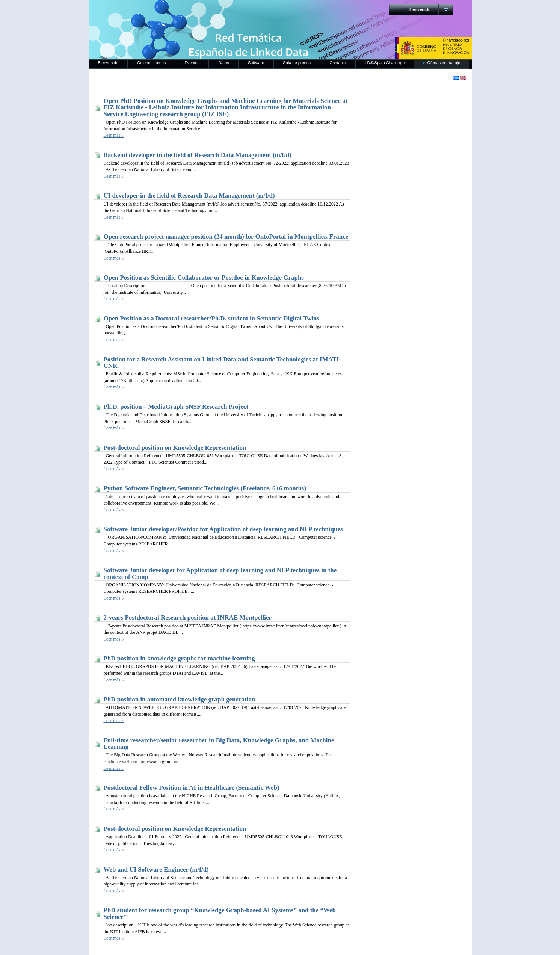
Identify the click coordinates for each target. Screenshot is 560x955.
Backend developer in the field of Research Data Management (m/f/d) (198, 155)
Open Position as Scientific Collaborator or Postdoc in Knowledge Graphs (204, 277)
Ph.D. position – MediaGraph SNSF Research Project (176, 407)
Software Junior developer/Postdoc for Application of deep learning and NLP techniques (223, 529)
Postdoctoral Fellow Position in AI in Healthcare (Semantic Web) (192, 788)
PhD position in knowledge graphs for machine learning (179, 658)
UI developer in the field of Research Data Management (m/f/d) (189, 196)
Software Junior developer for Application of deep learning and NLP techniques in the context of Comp (220, 573)
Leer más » (114, 135)
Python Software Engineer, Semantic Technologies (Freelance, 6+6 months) (205, 488)
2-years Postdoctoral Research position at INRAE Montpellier (188, 617)
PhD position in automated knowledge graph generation (180, 699)
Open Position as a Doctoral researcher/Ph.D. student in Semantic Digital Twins (212, 318)
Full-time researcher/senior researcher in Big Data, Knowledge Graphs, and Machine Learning (219, 744)
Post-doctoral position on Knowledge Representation (175, 448)
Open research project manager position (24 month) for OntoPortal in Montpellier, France (226, 236)
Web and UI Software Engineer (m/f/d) (156, 870)
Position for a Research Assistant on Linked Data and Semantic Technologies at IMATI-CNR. (222, 363)
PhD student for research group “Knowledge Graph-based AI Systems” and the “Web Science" (220, 913)
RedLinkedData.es (167, 11)
